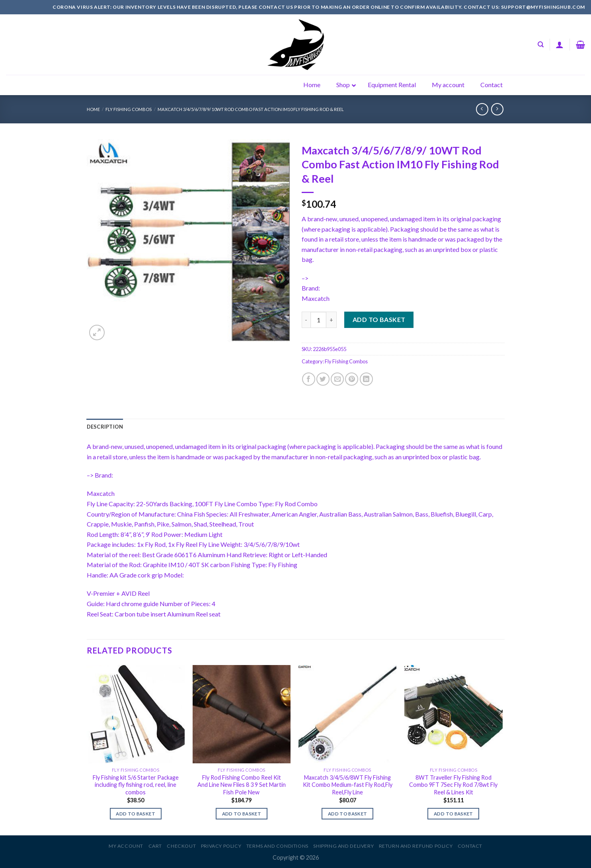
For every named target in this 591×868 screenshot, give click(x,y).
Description (105, 427)
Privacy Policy (221, 846)
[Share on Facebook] (309, 379)
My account (126, 846)
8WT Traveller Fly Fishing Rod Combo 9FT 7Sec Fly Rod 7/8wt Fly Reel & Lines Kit (453, 785)
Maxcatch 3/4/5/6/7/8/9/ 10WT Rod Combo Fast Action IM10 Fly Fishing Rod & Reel (251, 109)
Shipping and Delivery (343, 846)
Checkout (181, 846)
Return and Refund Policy (416, 846)
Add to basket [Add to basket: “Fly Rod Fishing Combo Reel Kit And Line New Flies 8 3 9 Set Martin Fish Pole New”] (242, 814)
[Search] (541, 45)
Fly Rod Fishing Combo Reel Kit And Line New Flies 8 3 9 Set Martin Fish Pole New (242, 785)
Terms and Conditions (277, 846)
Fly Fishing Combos (129, 109)
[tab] (105, 427)
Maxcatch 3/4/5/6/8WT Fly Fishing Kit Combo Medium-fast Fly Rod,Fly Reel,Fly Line (348, 785)
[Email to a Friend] (337, 379)
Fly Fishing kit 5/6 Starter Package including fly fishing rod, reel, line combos (136, 785)
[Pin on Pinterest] (352, 379)
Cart (155, 846)
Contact (470, 846)
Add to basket (379, 319)
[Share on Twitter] (323, 379)
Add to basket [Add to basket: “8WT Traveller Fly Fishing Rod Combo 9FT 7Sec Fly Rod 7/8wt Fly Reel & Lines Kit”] (453, 814)
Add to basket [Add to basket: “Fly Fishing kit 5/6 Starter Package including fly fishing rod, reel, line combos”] (136, 814)
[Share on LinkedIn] (366, 379)
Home (93, 109)
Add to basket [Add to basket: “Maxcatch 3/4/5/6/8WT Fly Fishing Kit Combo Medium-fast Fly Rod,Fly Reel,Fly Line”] (348, 814)
